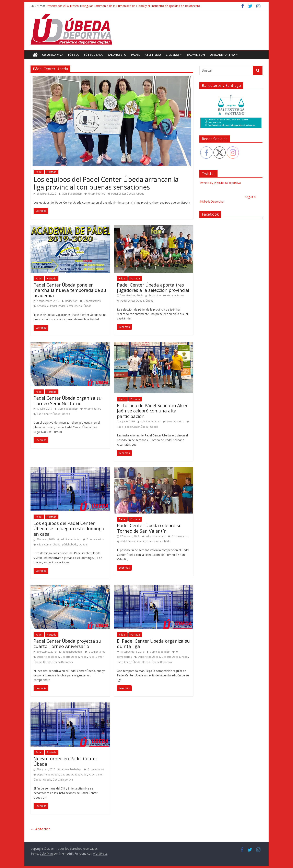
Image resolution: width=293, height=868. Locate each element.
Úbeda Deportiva (63, 662)
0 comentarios (95, 194)
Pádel (136, 55)
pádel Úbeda (70, 544)
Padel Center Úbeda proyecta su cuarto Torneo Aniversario (67, 643)
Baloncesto (117, 55)
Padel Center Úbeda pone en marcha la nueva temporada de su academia (70, 290)
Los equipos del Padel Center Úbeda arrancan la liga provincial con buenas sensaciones (106, 183)
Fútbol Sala (93, 55)
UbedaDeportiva (222, 55)
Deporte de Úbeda (48, 657)
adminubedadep (72, 194)
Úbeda (140, 194)
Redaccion (72, 301)
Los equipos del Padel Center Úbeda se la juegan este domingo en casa (69, 528)
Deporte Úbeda (70, 657)
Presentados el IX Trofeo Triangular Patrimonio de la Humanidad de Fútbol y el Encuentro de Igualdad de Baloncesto (123, 6)
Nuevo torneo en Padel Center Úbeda (65, 761)
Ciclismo (172, 55)
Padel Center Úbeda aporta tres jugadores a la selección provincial (153, 287)
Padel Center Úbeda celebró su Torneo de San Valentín (149, 528)
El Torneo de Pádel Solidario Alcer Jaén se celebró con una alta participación (152, 411)
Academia (43, 306)
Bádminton (196, 55)
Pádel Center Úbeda (123, 194)
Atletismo (153, 55)
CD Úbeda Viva (53, 55)
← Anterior (40, 829)
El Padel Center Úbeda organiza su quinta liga (153, 643)
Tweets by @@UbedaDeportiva (220, 183)
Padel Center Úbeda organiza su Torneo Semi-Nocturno (68, 400)
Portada (52, 172)
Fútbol (74, 55)
